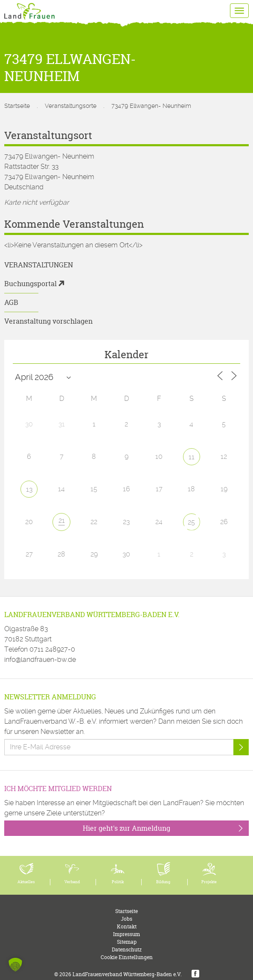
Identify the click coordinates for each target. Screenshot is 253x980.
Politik (118, 882)
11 (192, 457)
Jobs (126, 919)
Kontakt (127, 926)
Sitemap (127, 942)
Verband (72, 882)
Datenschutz (127, 950)
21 (62, 520)
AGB (11, 302)
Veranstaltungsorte (71, 106)
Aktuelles (26, 882)
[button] (15, 965)
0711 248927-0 (52, 649)
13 (29, 489)
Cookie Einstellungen (127, 957)
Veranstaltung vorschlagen (48, 321)
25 (191, 522)
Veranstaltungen (39, 265)
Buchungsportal (31, 284)
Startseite (17, 106)
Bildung (163, 882)
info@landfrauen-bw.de (40, 660)
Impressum (126, 934)
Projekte (209, 882)
